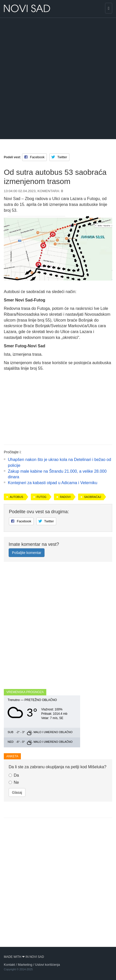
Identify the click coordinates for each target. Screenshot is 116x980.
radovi (65, 497)
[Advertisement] (58, 78)
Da (14, 775)
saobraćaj (92, 497)
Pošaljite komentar (27, 553)
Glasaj (17, 792)
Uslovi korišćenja (48, 965)
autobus (16, 497)
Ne (14, 782)
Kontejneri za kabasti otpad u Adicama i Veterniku (53, 483)
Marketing (25, 965)
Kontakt (9, 965)
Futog (41, 497)
